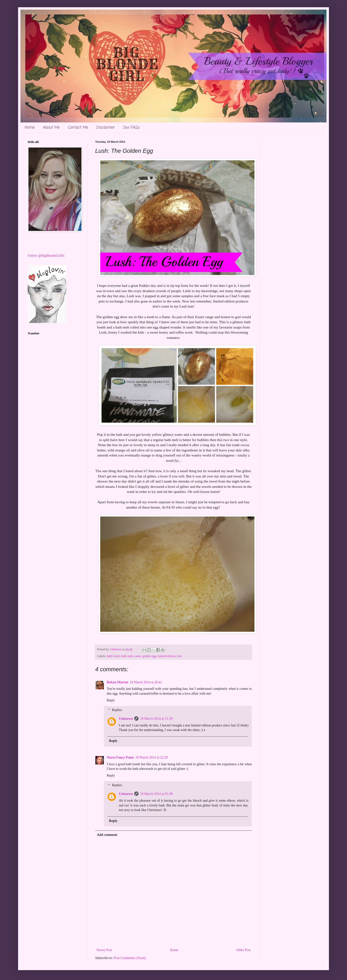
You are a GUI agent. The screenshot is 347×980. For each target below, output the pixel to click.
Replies (117, 710)
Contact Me (78, 128)
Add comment (107, 835)
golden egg (149, 656)
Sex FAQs (131, 128)
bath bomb (113, 656)
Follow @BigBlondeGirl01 (46, 256)
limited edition (167, 656)
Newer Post (104, 950)
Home (29, 128)
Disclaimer (105, 128)
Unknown (126, 719)
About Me (51, 128)
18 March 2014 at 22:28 (152, 757)
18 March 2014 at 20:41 (146, 682)
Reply (111, 700)
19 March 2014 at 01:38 (156, 794)
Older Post (244, 950)
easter (138, 656)
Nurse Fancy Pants (120, 757)
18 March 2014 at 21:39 (156, 719)
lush (179, 656)
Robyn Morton (117, 682)
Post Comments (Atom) (130, 958)
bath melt (127, 656)
